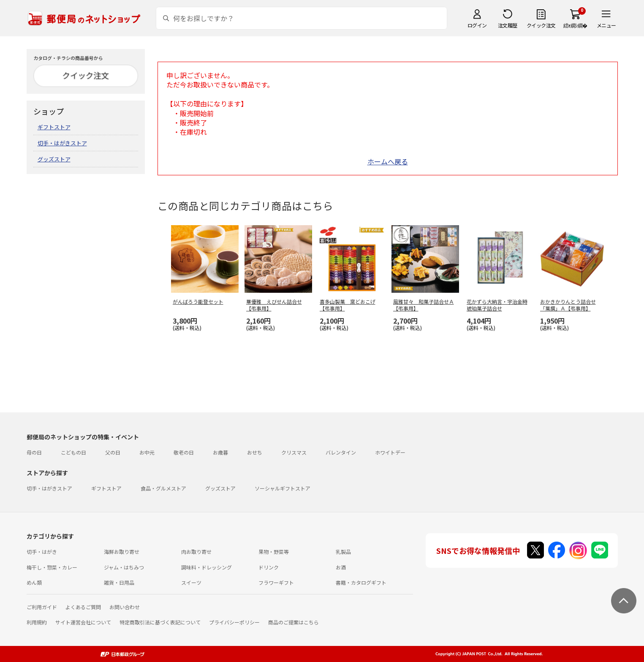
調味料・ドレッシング (207, 567)
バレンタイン (341, 452)
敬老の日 (184, 452)
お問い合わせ (125, 607)
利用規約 (37, 622)
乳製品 (343, 552)
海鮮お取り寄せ (122, 552)
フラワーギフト (276, 582)
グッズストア (54, 159)
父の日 (113, 452)
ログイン (477, 25)
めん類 (34, 582)
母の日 (34, 452)
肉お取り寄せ (196, 552)
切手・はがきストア (62, 143)
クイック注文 (541, 25)
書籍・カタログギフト (361, 582)
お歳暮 (220, 452)
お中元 (147, 452)
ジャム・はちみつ (124, 567)
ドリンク (269, 567)
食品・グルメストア (163, 488)
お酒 (341, 567)
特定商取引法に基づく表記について (160, 622)
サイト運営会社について (83, 622)
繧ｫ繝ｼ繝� (575, 25)
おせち (255, 452)
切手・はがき (42, 552)
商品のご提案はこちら (293, 622)
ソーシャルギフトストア (283, 488)
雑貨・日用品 (119, 582)
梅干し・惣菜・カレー (52, 567)
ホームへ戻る (388, 161)
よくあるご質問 (83, 607)
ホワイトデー (390, 452)
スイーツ (191, 582)
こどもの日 (73, 452)
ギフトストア (54, 127)
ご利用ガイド (42, 607)
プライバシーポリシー (234, 622)
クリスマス (294, 452)
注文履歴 (508, 25)
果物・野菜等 (274, 552)
